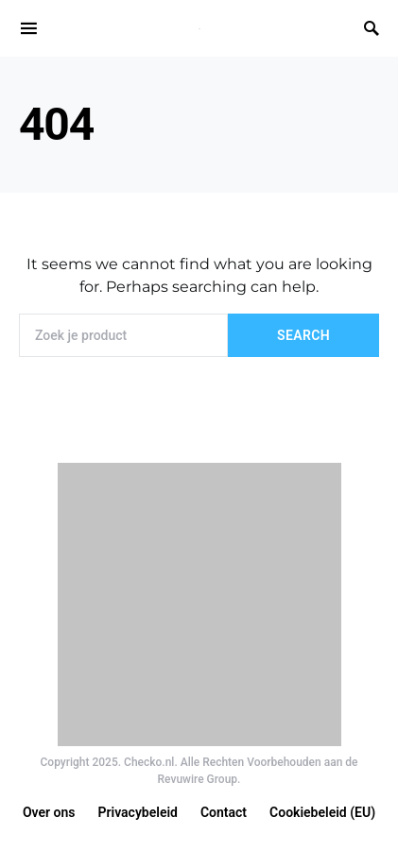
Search (303, 335)
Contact (224, 812)
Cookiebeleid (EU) (322, 812)
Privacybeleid (138, 812)
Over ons (49, 812)
